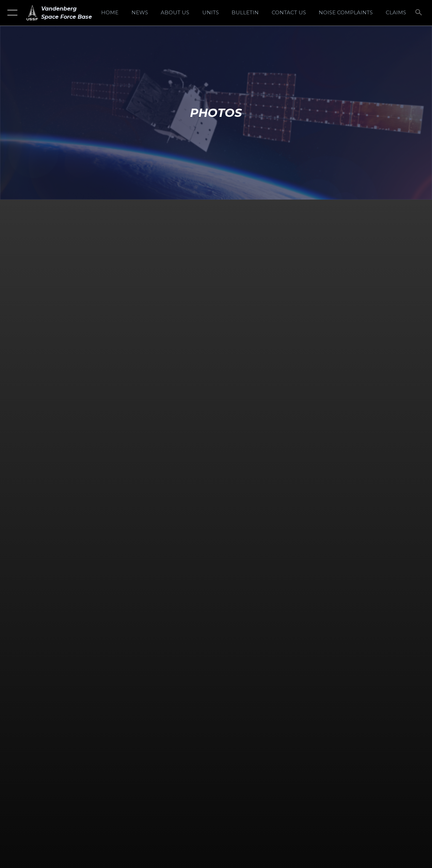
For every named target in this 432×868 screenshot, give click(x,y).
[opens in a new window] (346, 13)
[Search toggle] (420, 13)
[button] (11, 13)
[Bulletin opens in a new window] (245, 13)
